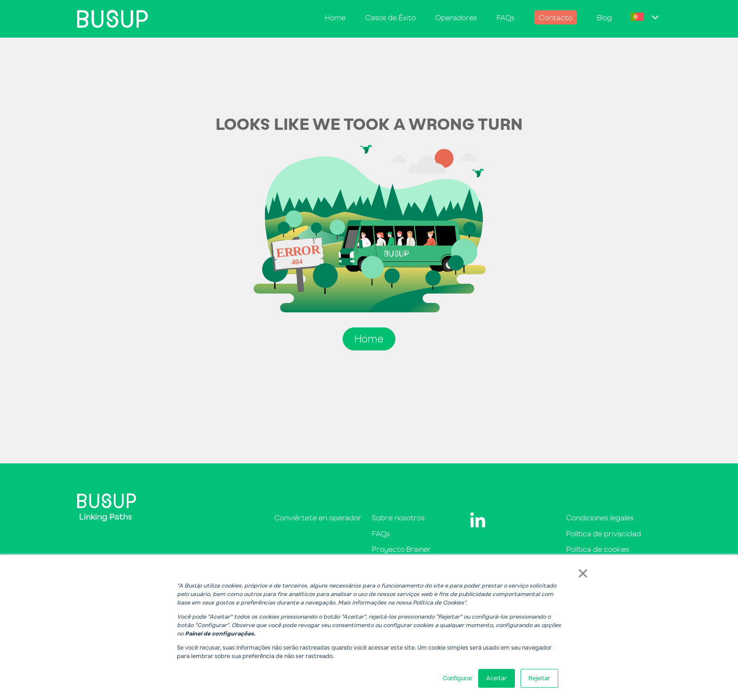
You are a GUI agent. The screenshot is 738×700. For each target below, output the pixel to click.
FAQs (505, 17)
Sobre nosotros (398, 517)
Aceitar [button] (497, 678)
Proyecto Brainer (401, 549)
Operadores (456, 17)
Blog (604, 17)
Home (335, 17)
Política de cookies (598, 549)
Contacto (556, 17)
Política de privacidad (604, 533)
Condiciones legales (600, 517)
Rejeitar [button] (539, 678)
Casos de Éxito (390, 17)
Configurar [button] (458, 678)
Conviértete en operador (318, 517)
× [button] (583, 573)
